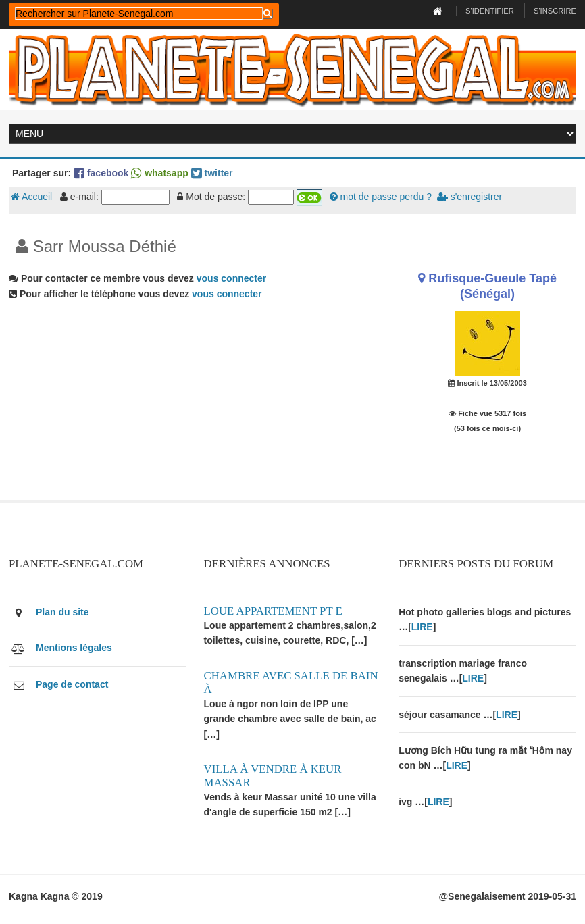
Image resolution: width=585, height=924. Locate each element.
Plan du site (62, 612)
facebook (101, 173)
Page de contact (72, 684)
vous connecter (231, 278)
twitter (212, 173)
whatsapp (159, 173)
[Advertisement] (195, 405)
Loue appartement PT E (273, 611)
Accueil (31, 197)
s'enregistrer (469, 197)
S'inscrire (555, 11)
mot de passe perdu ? (381, 197)
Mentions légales (74, 648)
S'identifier (490, 11)
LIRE (422, 627)
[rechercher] (139, 14)
